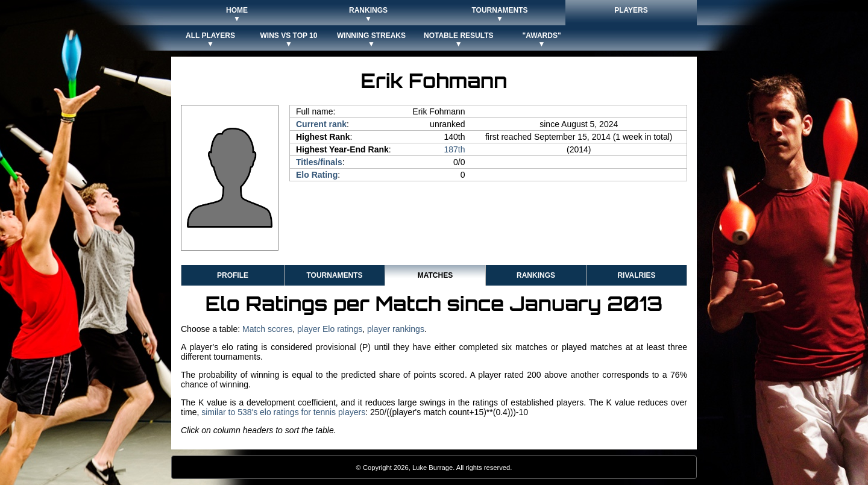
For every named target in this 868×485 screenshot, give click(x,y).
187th (454, 149)
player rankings (396, 329)
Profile (233, 275)
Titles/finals (319, 162)
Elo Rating (317, 175)
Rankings (536, 275)
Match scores (267, 329)
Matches (435, 275)
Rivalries (636, 275)
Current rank (321, 124)
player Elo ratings (330, 329)
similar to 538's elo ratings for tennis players (283, 412)
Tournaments (334, 275)
